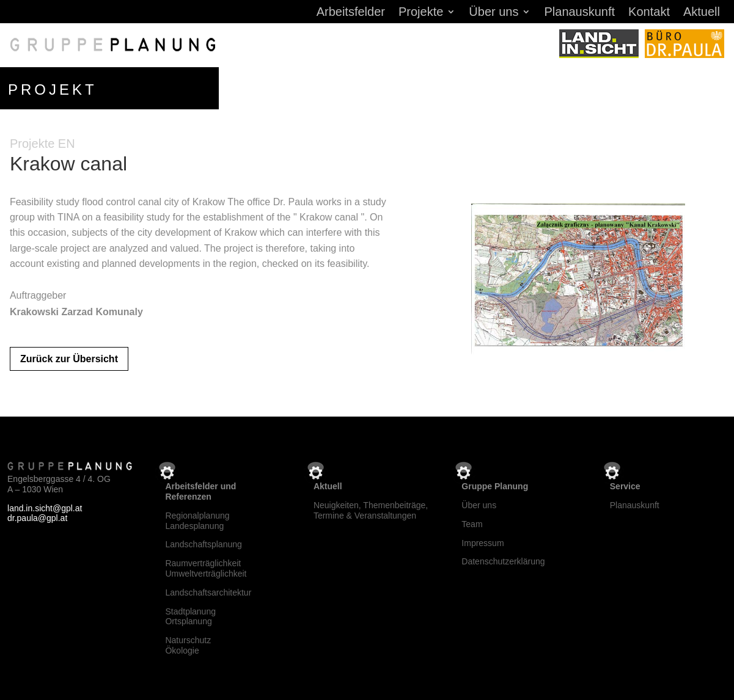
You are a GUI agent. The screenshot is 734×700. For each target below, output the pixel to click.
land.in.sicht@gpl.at (45, 508)
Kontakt (649, 13)
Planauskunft (579, 13)
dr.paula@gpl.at (37, 518)
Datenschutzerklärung (503, 561)
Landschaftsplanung (203, 544)
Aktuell (702, 13)
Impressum (483, 543)
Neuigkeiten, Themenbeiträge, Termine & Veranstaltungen (371, 510)
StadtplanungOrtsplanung (190, 617)
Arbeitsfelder (351, 13)
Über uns (494, 13)
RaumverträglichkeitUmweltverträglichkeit (206, 568)
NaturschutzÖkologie (188, 645)
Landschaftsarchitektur (208, 592)
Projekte (421, 13)
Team (472, 524)
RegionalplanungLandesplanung (197, 521)
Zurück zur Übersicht (69, 359)
